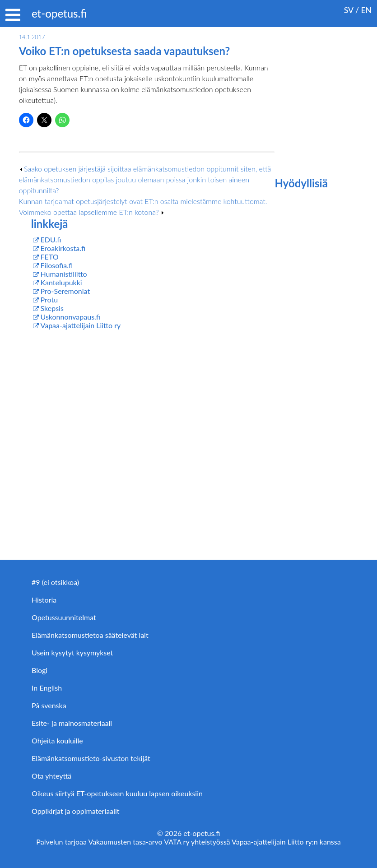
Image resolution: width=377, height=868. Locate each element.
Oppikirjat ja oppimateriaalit (76, 811)
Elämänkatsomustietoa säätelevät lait (90, 635)
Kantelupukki (61, 282)
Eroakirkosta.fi (63, 248)
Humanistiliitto (64, 274)
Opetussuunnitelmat (64, 617)
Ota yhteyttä (51, 776)
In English (47, 688)
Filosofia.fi (57, 265)
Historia (44, 600)
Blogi (40, 670)
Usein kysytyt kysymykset (72, 652)
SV (349, 10)
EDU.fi (51, 239)
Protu (49, 299)
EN (366, 10)
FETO (50, 257)
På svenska (49, 705)
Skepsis (52, 308)
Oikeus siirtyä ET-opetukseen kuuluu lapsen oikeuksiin (117, 793)
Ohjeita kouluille (57, 740)
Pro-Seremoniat (65, 291)
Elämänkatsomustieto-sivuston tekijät (91, 758)
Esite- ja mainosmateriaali (72, 723)
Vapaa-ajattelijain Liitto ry (81, 325)
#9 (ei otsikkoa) (55, 582)
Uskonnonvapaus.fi (70, 317)
